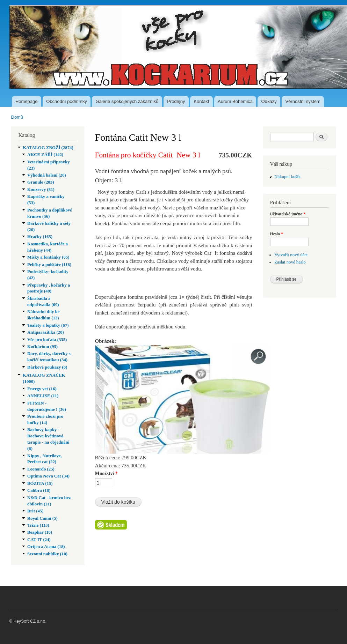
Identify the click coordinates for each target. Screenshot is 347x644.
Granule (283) (41, 182)
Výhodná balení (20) (47, 175)
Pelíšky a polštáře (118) (49, 265)
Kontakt (201, 101)
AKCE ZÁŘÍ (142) (45, 155)
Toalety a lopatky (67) (48, 325)
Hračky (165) (40, 237)
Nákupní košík (287, 177)
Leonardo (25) (41, 469)
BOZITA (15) (40, 483)
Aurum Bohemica (235, 101)
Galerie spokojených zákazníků (127, 101)
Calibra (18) (39, 490)
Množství (106, 473)
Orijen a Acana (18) (46, 547)
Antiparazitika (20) (46, 332)
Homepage (27, 101)
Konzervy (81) (41, 190)
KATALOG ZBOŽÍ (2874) (48, 148)
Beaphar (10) (40, 532)
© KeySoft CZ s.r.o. (28, 621)
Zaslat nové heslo (290, 262)
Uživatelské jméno (288, 214)
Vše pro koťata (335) (47, 340)
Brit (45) (35, 511)
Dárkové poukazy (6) (47, 367)
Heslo (277, 234)
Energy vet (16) (42, 389)
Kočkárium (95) (42, 347)
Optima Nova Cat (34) (48, 476)
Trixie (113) (38, 525)
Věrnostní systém (303, 101)
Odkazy (269, 101)
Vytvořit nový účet (291, 255)
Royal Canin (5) (42, 518)
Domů (17, 117)
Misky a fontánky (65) (48, 257)
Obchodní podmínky (66, 101)
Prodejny (176, 101)
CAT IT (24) (39, 540)
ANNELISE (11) (43, 396)
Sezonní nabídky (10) (47, 554)
